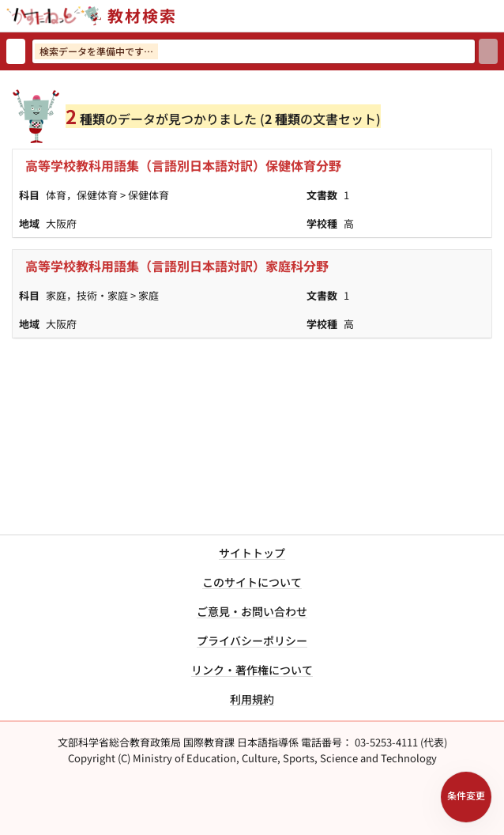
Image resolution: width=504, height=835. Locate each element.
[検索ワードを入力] (254, 51)
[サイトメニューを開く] (498, 16)
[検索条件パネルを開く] (466, 797)
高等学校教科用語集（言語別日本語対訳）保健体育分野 (183, 165)
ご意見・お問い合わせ (252, 611)
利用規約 (252, 699)
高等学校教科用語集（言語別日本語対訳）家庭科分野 (177, 266)
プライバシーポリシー (252, 640)
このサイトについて (252, 582)
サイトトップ (252, 553)
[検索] (488, 51)
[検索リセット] (16, 51)
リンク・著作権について (252, 670)
